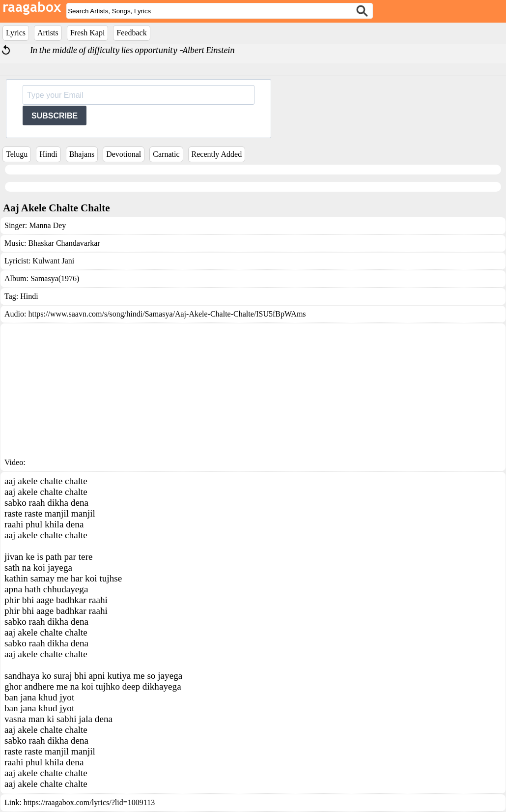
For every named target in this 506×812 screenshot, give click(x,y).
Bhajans (82, 154)
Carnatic (166, 154)
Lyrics (16, 33)
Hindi (48, 154)
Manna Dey (47, 225)
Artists (48, 33)
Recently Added (217, 154)
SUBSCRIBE (55, 116)
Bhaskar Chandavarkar (64, 243)
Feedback (131, 33)
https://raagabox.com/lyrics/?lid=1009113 (89, 802)
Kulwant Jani (53, 261)
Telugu (17, 154)
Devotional (124, 154)
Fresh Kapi (88, 33)
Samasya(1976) (55, 278)
